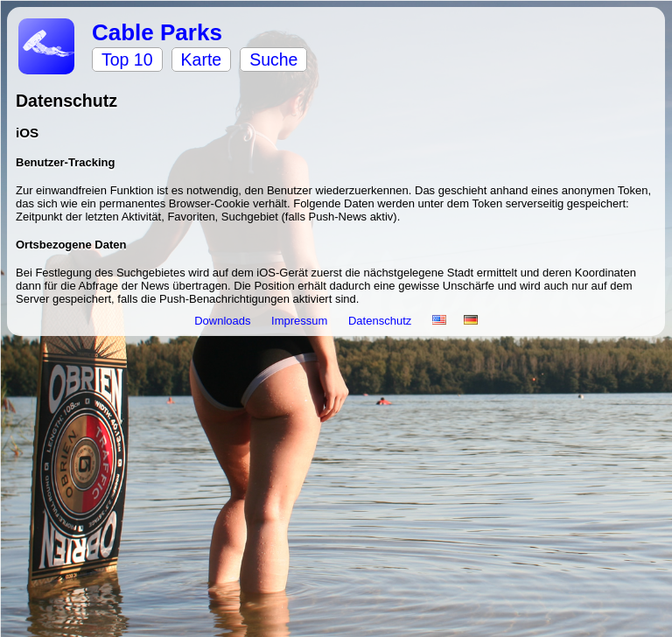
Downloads (224, 321)
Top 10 (127, 59)
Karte (202, 59)
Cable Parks (157, 32)
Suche (273, 59)
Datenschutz (381, 321)
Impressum (301, 321)
